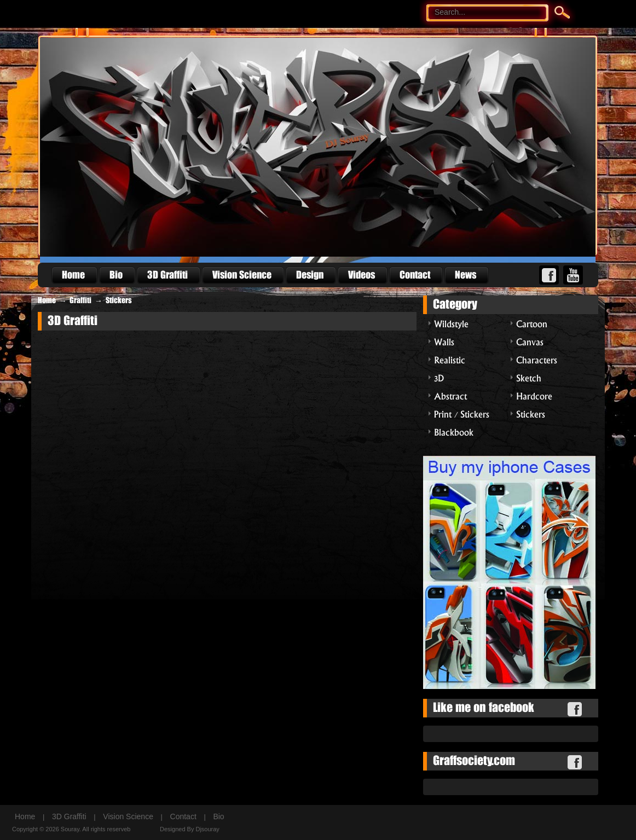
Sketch (529, 377)
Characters (537, 359)
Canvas (530, 341)
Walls (444, 341)
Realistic (450, 359)
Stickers (119, 300)
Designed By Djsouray (190, 829)
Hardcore (534, 395)
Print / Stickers (462, 413)
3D (439, 377)
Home (47, 300)
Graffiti (80, 300)
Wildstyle (451, 323)
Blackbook (454, 431)
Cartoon (532, 323)
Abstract (450, 395)
